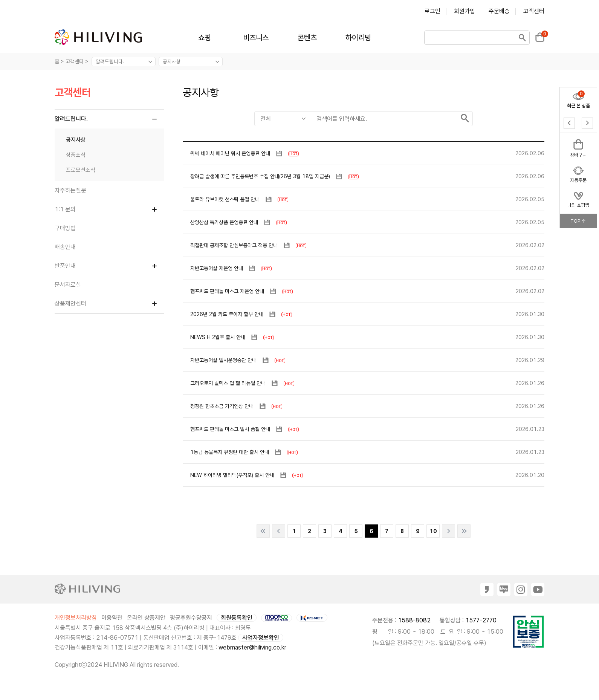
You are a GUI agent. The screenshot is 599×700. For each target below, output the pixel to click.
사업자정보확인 (261, 638)
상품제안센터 (70, 303)
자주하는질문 (70, 190)
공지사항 (76, 140)
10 (433, 531)
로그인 (432, 11)
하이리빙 (358, 38)
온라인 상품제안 (146, 618)
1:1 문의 (65, 209)
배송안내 (65, 247)
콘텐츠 (307, 38)
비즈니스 (256, 38)
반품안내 (65, 266)
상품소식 (76, 155)
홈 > (59, 61)
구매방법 (65, 228)
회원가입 (465, 11)
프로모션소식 (81, 170)
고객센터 (534, 11)
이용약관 (112, 618)
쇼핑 (205, 38)
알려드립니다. (71, 119)
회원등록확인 (237, 618)
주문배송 (499, 11)
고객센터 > (78, 61)
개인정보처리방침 (76, 618)
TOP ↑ (578, 221)
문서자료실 (68, 285)
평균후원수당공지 (191, 618)
